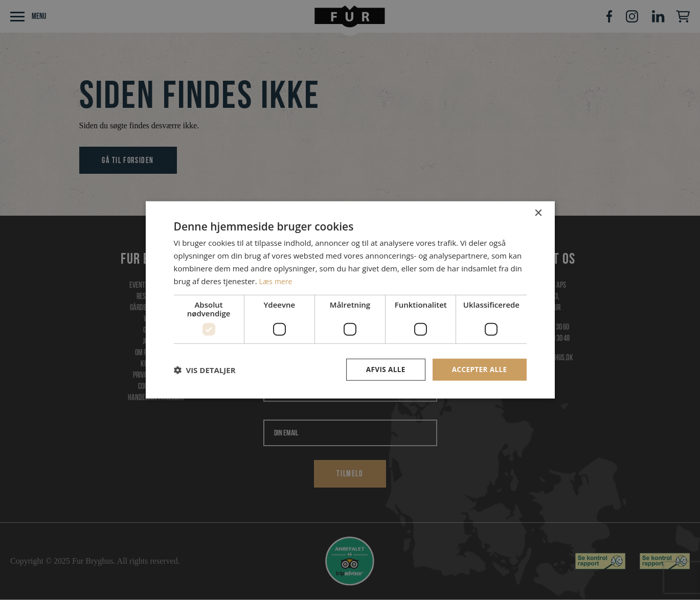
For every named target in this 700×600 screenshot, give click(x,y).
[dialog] (350, 300)
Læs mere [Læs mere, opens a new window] (277, 281)
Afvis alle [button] (383, 369)
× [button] (538, 213)
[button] (205, 370)
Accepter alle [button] (478, 369)
